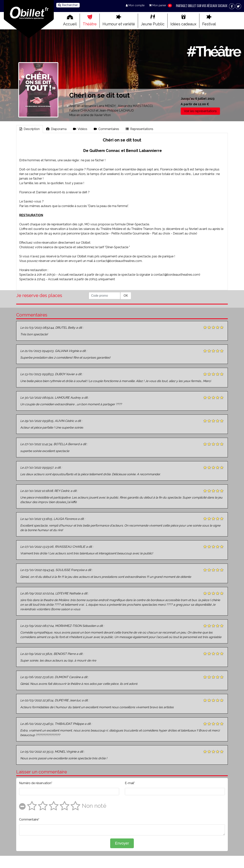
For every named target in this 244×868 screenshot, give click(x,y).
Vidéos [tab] (80, 129)
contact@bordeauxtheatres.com (119, 261)
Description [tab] (30, 129)
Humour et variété (119, 20)
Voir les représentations (200, 111)
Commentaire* (29, 819)
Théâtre (90, 20)
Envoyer (122, 843)
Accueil (70, 20)
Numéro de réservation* (36, 783)
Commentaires (106, 129)
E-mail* (130, 783)
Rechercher (68, 5)
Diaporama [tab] (56, 129)
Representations (139, 129)
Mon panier (158, 5)
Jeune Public (153, 20)
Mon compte (136, 5)
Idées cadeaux (183, 20)
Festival (209, 20)
